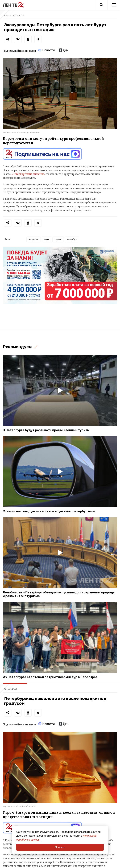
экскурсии (33, 239)
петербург (72, 239)
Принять (60, 847)
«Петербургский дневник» (28, 174)
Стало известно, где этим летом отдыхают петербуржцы (49, 511)
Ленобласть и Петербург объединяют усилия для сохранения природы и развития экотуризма (59, 594)
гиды (46, 239)
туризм (58, 239)
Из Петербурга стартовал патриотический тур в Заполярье (50, 677)
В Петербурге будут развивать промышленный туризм (46, 430)
